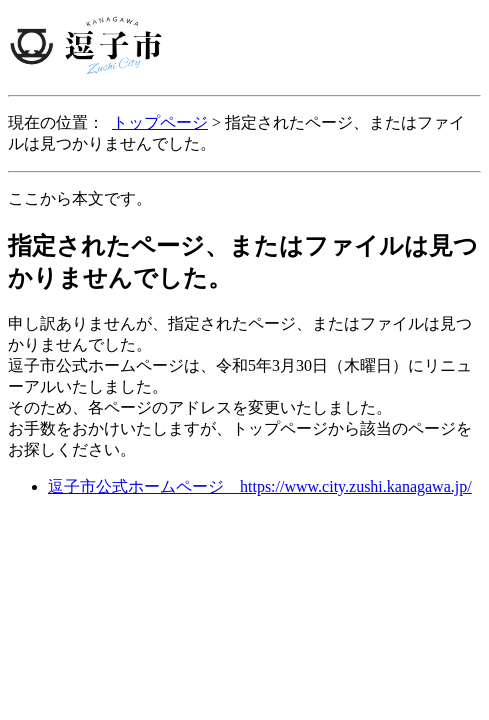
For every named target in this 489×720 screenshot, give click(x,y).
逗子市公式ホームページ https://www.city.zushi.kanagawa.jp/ (260, 486)
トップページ (160, 122)
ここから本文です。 (80, 198)
